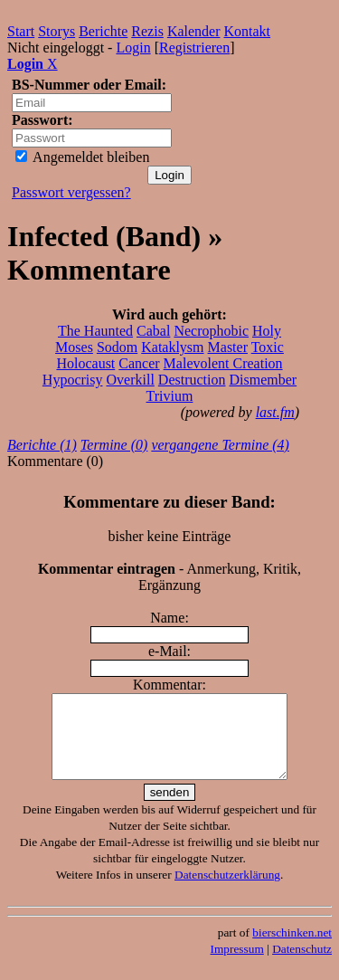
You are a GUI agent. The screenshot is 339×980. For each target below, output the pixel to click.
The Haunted (95, 331)
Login (133, 48)
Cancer (139, 363)
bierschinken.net (292, 949)
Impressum (237, 965)
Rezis (147, 31)
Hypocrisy (73, 380)
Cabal (153, 331)
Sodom (117, 347)
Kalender (194, 31)
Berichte (103, 31)
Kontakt (248, 31)
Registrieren (194, 48)
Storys (56, 31)
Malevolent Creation (223, 363)
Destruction (192, 380)
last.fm (275, 412)
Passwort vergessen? (71, 192)
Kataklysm (172, 347)
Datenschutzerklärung (227, 891)
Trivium (170, 396)
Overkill (131, 380)
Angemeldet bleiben (82, 157)
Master (228, 347)
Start (21, 31)
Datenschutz (302, 965)
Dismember (263, 380)
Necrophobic (211, 331)
